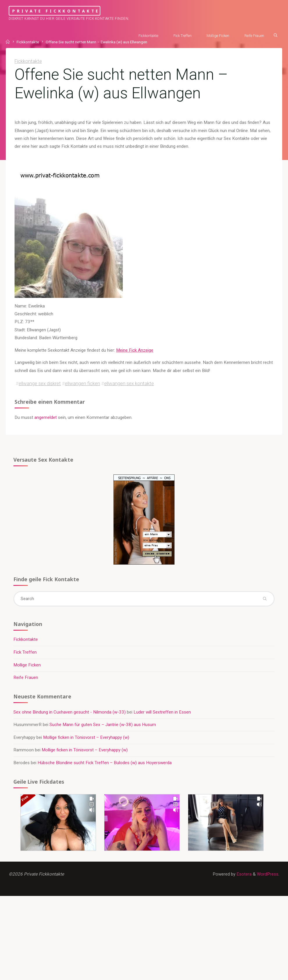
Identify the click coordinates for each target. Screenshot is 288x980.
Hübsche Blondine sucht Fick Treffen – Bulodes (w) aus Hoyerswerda (105, 763)
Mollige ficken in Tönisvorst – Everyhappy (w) (86, 737)
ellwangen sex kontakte (129, 384)
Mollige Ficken (27, 665)
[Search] (275, 35)
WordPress (268, 874)
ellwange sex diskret (40, 384)
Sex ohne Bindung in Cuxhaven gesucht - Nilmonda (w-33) (70, 712)
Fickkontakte (28, 61)
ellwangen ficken (82, 384)
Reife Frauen (26, 677)
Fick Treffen (25, 652)
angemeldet (46, 417)
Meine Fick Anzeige (135, 350)
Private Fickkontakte (56, 11)
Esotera (243, 874)
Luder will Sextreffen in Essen (162, 712)
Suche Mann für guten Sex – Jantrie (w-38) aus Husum (103, 725)
